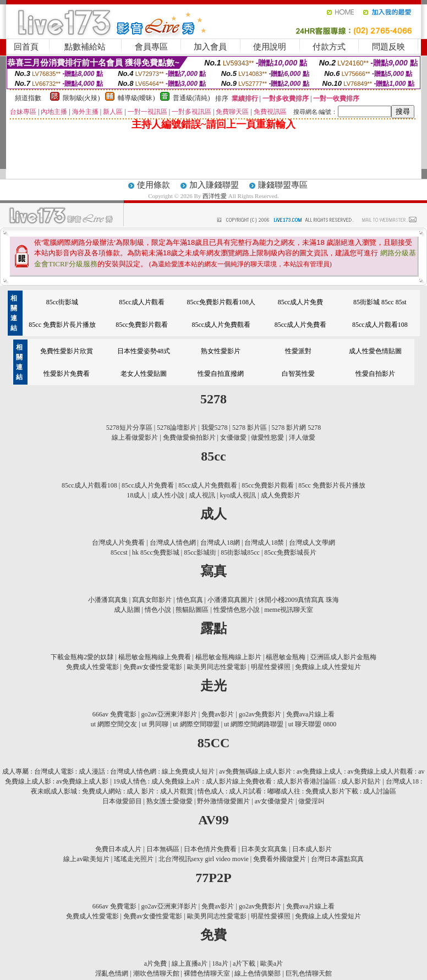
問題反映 (388, 47)
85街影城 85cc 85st (380, 302)
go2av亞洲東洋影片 (169, 714)
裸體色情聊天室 (207, 973)
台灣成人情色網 (173, 543)
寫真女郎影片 (152, 600)
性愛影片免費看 (67, 374)
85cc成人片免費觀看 (221, 325)
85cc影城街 (200, 552)
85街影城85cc (240, 552)
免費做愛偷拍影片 (189, 437)
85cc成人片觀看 (142, 302)
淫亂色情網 (112, 973)
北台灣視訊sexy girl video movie (204, 859)
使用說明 (270, 47)
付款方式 (329, 47)
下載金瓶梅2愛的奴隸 (82, 657)
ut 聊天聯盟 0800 (312, 724)
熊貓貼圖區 (192, 610)
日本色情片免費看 (210, 849)
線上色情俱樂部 (258, 973)
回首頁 (26, 47)
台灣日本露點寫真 (337, 859)
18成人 (136, 495)
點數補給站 (85, 47)
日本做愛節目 (122, 801)
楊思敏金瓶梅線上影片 (228, 657)
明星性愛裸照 (271, 667)
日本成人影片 (312, 849)
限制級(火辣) (81, 98)
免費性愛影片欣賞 (67, 351)
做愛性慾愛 (267, 437)
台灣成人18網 (220, 543)
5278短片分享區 (129, 428)
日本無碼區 (163, 849)
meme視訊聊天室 (289, 610)
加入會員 (210, 47)
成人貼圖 (127, 610)
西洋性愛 (215, 196)
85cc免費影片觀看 (142, 325)
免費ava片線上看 (311, 714)
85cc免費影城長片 (290, 552)
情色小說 (158, 610)
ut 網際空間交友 (114, 724)
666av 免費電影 (114, 714)
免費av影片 (218, 714)
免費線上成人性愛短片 (328, 667)
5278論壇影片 (177, 428)
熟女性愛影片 (221, 351)
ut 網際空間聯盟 (196, 724)
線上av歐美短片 (86, 859)
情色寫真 (190, 600)
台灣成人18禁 (264, 543)
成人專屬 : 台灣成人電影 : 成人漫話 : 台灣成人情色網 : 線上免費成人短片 (108, 771)
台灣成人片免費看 (118, 543)
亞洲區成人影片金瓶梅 (343, 657)
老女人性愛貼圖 (144, 374)
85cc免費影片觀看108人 (221, 302)
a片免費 (155, 963)
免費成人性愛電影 (92, 667)
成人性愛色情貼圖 (375, 351)
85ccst (119, 552)
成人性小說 (168, 495)
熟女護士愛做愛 (169, 801)
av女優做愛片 (274, 801)
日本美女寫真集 (264, 849)
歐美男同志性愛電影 (217, 667)
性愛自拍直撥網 (221, 374)
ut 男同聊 (155, 724)
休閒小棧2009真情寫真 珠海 (299, 600)
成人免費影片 (281, 495)
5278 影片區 (250, 428)
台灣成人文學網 (312, 543)
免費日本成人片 (118, 849)
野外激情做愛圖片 (223, 801)
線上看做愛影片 (135, 437)
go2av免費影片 (260, 714)
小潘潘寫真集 (108, 600)
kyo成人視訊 (238, 495)
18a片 (220, 963)
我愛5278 (215, 428)
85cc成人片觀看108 (380, 325)
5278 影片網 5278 (296, 428)
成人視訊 (202, 495)
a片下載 (244, 963)
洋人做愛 (302, 437)
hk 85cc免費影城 (156, 552)
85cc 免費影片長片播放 (62, 325)
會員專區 (151, 47)
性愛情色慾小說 (237, 610)
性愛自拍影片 (375, 374)
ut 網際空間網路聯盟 (254, 724)
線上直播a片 (190, 963)
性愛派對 (298, 351)
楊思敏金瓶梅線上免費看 (155, 657)
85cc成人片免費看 (301, 325)
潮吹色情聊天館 (156, 973)
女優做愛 (233, 437)
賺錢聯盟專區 (283, 185)
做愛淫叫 (311, 801)
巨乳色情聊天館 (309, 973)
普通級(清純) (191, 98)
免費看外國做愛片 (280, 859)
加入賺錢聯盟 (214, 185)
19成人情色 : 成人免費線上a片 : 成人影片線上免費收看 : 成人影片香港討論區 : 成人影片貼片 (247, 781)
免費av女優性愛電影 (153, 667)
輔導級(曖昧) (136, 98)
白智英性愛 (298, 374)
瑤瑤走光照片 (134, 859)
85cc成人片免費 (301, 302)
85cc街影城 (62, 302)
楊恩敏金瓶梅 (286, 657)
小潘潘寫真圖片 (231, 600)
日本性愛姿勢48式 (144, 351)
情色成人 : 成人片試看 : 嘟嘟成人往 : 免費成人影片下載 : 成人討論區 (297, 791)
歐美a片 (272, 963)
